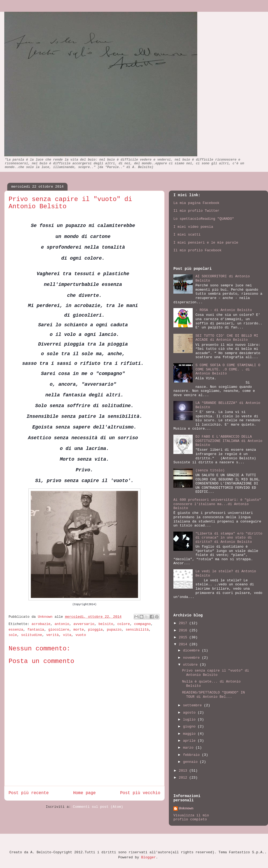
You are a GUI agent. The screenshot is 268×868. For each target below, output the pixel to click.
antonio (62, 624)
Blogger (149, 857)
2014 (184, 644)
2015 (184, 637)
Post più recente (29, 793)
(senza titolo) (210, 470)
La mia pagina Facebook (196, 203)
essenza (16, 630)
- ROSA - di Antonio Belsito (224, 310)
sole (13, 635)
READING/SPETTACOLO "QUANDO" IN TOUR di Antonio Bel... (213, 695)
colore (124, 624)
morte (79, 630)
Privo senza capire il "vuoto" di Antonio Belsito (215, 673)
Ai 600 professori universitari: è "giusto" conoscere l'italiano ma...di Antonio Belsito (217, 504)
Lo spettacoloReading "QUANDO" (204, 219)
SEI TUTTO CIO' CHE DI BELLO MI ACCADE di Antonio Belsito (227, 338)
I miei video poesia (193, 227)
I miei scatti (187, 235)
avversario (84, 624)
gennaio (191, 762)
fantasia (36, 630)
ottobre (191, 665)
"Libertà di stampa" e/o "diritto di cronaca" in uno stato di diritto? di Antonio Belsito (229, 538)
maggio (190, 734)
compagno (142, 624)
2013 (184, 771)
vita (67, 635)
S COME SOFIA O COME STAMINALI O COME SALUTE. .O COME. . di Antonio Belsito (228, 369)
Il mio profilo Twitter (196, 211)
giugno (190, 727)
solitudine (32, 635)
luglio (190, 720)
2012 (184, 778)
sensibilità (137, 630)
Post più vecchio (140, 793)
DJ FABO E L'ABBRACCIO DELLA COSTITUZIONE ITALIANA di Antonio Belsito (229, 441)
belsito (106, 624)
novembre (192, 658)
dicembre (192, 651)
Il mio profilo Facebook (197, 250)
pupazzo (114, 630)
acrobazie (41, 624)
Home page (84, 793)
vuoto (81, 635)
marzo (189, 748)
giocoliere (59, 630)
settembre (193, 705)
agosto (190, 713)
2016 (184, 630)
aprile (190, 741)
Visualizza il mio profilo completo (191, 817)
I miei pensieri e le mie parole (206, 243)
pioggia (96, 630)
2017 (184, 623)
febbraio (192, 755)
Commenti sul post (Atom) (98, 807)
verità (52, 635)
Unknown (46, 617)
